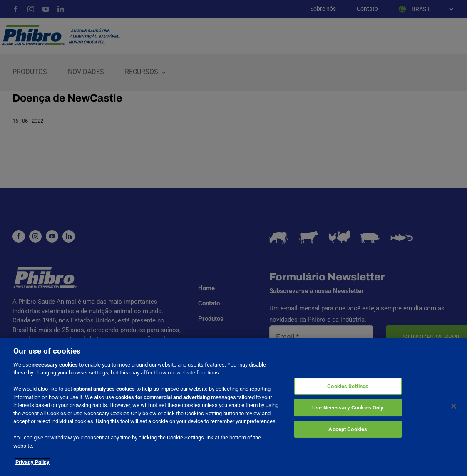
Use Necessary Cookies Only (348, 409)
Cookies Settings (348, 388)
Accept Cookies (348, 430)
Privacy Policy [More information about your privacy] (32, 463)
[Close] (454, 407)
